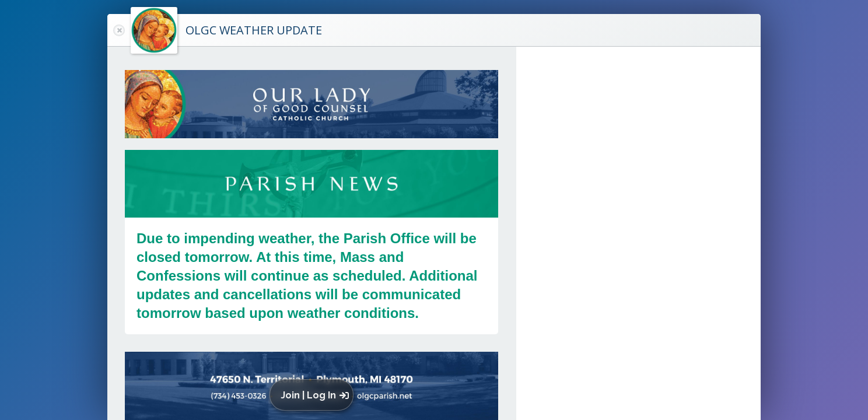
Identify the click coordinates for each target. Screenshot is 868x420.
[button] (314, 395)
